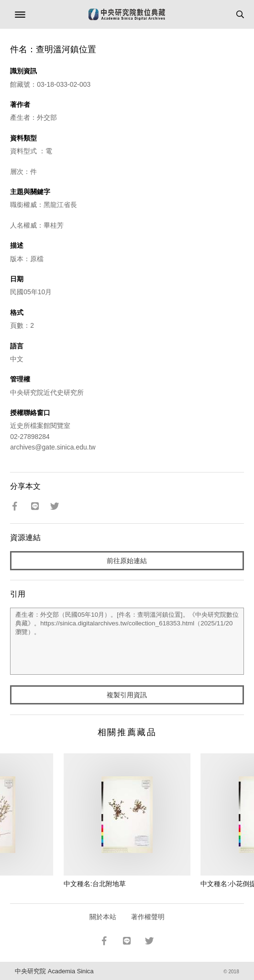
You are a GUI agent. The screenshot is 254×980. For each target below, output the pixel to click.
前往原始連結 (127, 561)
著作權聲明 (148, 917)
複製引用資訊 (127, 695)
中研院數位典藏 (127, 14)
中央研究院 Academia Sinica (54, 971)
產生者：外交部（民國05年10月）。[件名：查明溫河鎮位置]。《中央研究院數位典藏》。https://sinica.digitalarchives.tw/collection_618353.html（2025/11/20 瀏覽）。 (127, 641)
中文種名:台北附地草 (95, 884)
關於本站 (103, 917)
